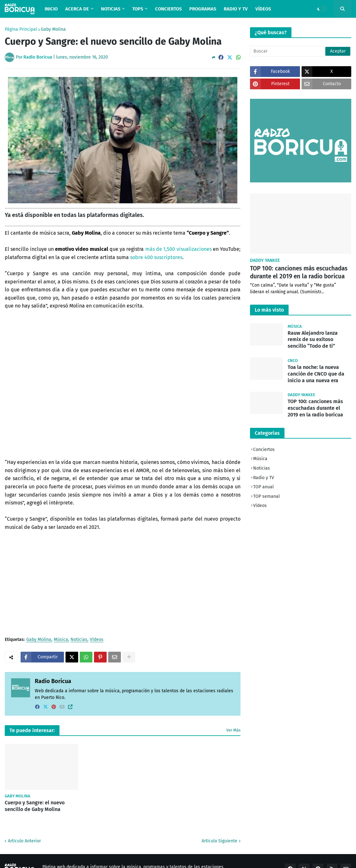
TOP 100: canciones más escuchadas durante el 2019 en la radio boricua (299, 272)
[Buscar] (301, 51)
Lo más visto (269, 310)
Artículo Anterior (24, 841)
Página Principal (21, 29)
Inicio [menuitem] (51, 9)
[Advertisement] (123, 584)
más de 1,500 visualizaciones (178, 249)
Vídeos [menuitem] (263, 9)
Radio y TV (264, 478)
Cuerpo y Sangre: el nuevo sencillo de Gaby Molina (35, 806)
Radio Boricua (53, 681)
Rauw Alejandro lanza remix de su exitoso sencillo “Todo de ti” (313, 340)
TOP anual (263, 487)
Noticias (79, 640)
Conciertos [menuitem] (168, 9)
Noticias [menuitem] (111, 9)
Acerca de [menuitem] (77, 9)
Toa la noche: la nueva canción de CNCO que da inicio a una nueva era (316, 374)
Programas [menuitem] (203, 9)
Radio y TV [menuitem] (236, 9)
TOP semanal (266, 496)
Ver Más (233, 730)
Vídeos (97, 640)
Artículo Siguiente (219, 841)
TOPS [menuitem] (138, 9)
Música (61, 640)
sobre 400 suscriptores (156, 257)
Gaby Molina (53, 29)
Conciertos (264, 450)
